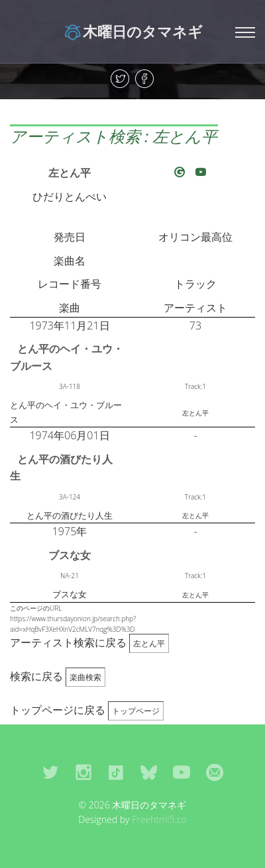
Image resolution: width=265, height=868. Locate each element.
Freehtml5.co (159, 819)
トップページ (136, 711)
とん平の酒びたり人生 (61, 468)
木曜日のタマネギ (133, 31)
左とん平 (70, 173)
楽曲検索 (85, 677)
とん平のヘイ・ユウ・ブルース (67, 357)
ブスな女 (70, 555)
